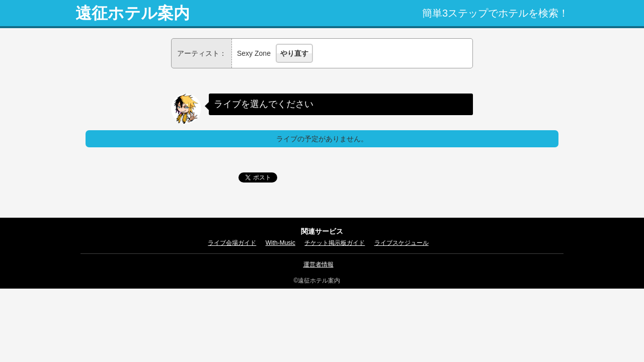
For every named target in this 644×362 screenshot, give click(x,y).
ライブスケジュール (401, 243)
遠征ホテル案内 (133, 13)
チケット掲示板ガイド (335, 243)
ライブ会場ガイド (232, 243)
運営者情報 (318, 264)
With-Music (280, 243)
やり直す (294, 53)
